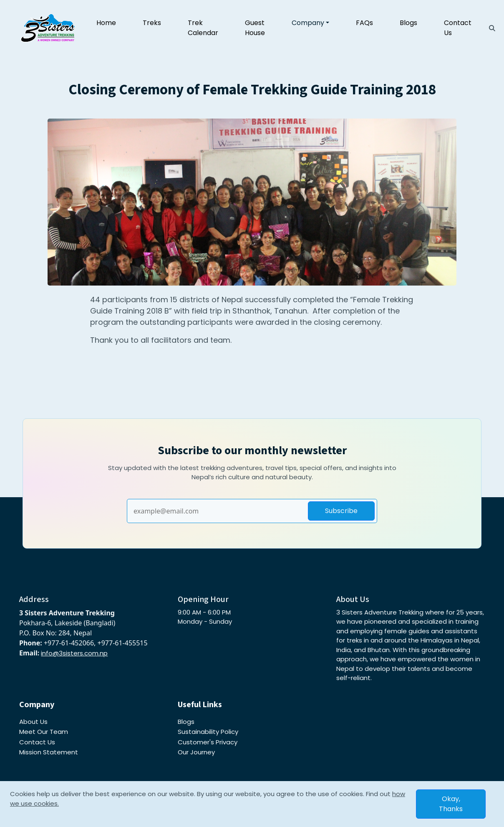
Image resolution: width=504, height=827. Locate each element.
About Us (33, 722)
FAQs (364, 23)
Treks (152, 23)
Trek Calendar (203, 28)
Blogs (408, 23)
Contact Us (458, 28)
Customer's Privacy (208, 742)
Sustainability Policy (208, 732)
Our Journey (196, 752)
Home (106, 23)
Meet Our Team (44, 732)
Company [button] (308, 23)
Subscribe (341, 511)
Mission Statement (49, 752)
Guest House (255, 28)
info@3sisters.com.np (74, 653)
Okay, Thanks (451, 804)
